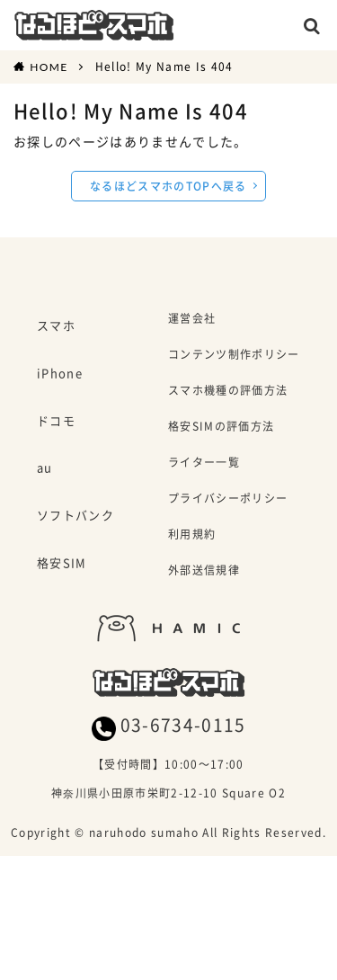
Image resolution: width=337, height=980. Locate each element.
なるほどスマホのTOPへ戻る (168, 186)
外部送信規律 (204, 571)
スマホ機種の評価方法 (228, 392)
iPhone (60, 374)
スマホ (56, 326)
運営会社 (192, 320)
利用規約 (192, 535)
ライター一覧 (204, 463)
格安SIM (62, 564)
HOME (49, 67)
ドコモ (56, 422)
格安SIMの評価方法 (221, 428)
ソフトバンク (75, 516)
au (45, 468)
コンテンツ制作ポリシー (234, 356)
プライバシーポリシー (228, 499)
